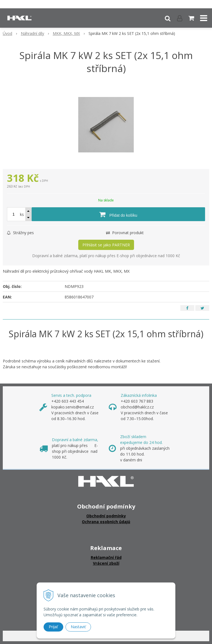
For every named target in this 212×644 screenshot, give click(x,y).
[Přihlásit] (180, 18)
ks (22, 214)
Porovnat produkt (125, 233)
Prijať (53, 627)
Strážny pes (20, 233)
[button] (168, 18)
